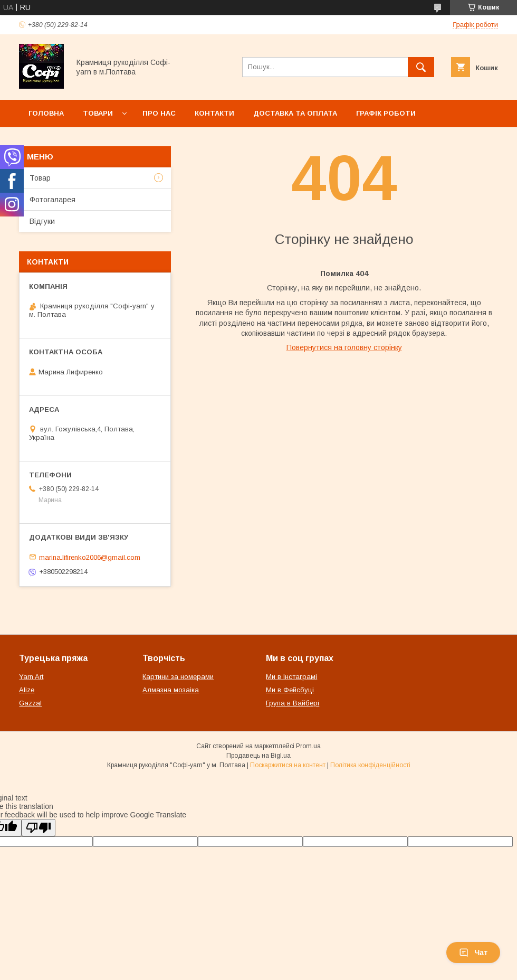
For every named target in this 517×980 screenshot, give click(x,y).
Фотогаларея (52, 200)
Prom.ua (308, 746)
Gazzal (30, 703)
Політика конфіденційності (370, 765)
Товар (40, 178)
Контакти (214, 113)
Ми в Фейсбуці (290, 690)
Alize (27, 690)
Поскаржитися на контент (288, 765)
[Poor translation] (39, 828)
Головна (46, 113)
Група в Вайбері (293, 703)
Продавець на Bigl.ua (258, 756)
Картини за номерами (178, 677)
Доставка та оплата (295, 113)
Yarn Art (31, 677)
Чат (473, 953)
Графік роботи (386, 113)
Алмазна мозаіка (171, 690)
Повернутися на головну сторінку (344, 347)
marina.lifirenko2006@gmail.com (90, 557)
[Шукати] (421, 67)
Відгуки (42, 221)
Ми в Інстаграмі (291, 677)
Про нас (159, 113)
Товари (98, 113)
